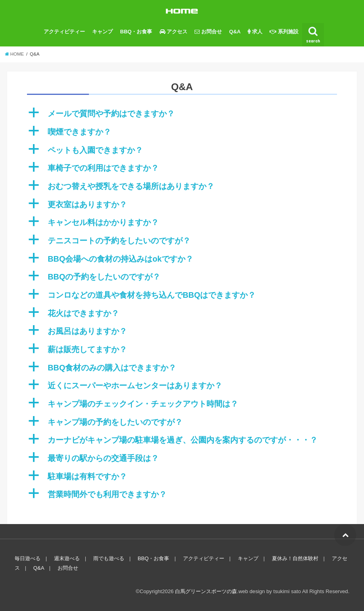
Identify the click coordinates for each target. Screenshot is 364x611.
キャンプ (102, 32)
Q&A (235, 32)
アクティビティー (64, 32)
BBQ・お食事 (136, 32)
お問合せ (68, 568)
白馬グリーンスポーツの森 (206, 591)
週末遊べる (67, 558)
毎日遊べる (28, 558)
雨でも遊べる (109, 558)
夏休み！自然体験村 (295, 558)
